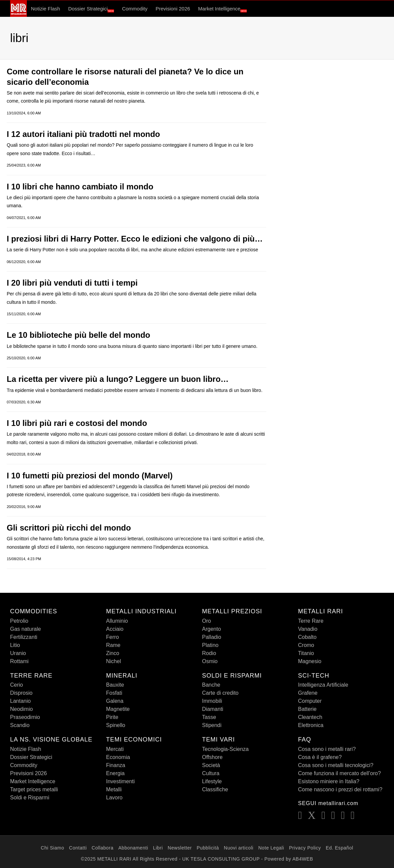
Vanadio (308, 629)
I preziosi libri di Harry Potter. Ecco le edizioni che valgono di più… (135, 239)
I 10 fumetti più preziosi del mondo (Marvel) (90, 476)
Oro (207, 621)
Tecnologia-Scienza (225, 749)
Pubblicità (208, 848)
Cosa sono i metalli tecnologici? (336, 765)
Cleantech (310, 717)
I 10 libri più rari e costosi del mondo (77, 423)
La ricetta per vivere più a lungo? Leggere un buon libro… (118, 379)
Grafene (308, 693)
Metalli (114, 789)
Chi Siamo (52, 848)
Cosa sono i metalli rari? (327, 749)
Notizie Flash (46, 9)
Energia (115, 773)
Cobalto (307, 637)
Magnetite (118, 709)
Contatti (78, 848)
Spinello (116, 725)
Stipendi (212, 725)
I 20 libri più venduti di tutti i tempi (72, 283)
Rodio (209, 653)
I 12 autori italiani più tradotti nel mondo (83, 134)
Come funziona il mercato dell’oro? (340, 773)
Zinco (113, 653)
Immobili (212, 701)
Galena (115, 701)
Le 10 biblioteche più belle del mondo (78, 335)
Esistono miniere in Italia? (329, 781)
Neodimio (22, 709)
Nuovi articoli (239, 848)
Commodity (135, 9)
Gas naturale (26, 629)
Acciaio (115, 629)
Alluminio (117, 621)
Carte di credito (220, 693)
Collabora (103, 848)
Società (211, 765)
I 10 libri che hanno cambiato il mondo (80, 187)
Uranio (18, 653)
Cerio (16, 685)
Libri (158, 848)
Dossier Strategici (91, 9)
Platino (210, 645)
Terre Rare (311, 621)
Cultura (211, 773)
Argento (211, 629)
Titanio (306, 653)
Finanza (116, 765)
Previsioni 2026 (173, 9)
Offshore (212, 757)
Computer (310, 701)
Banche (211, 685)
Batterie (307, 709)
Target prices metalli (34, 789)
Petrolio (19, 621)
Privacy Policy (305, 848)
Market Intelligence (222, 9)
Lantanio (20, 701)
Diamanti (213, 709)
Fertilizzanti (24, 637)
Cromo (306, 645)
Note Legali (271, 848)
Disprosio (21, 693)
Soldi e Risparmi (30, 798)
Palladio (212, 637)
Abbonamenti (133, 848)
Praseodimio (25, 717)
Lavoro (114, 798)
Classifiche (215, 789)
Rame (113, 645)
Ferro (113, 637)
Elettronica (311, 725)
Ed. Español (340, 848)
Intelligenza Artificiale (323, 685)
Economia (118, 757)
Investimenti (121, 781)
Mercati (115, 749)
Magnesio (310, 661)
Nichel (114, 661)
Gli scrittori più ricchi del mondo (69, 528)
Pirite (112, 717)
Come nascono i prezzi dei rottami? (340, 789)
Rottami (19, 661)
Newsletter (180, 848)
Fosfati (114, 693)
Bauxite (115, 685)
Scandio (20, 725)
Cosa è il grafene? (320, 757)
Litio (15, 645)
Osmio (210, 661)
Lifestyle (212, 781)
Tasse (209, 717)
